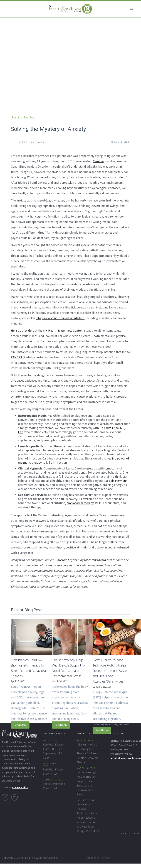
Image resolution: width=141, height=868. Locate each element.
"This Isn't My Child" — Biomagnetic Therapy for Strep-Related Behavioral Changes (88, 753)
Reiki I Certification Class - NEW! (54, 772)
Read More (20, 725)
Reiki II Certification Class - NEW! (54, 786)
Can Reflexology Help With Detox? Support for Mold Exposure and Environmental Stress (86, 783)
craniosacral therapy (80, 503)
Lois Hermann (118, 481)
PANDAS (16, 357)
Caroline (98, 161)
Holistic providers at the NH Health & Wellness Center (46, 331)
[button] (132, 9)
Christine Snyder (34, 142)
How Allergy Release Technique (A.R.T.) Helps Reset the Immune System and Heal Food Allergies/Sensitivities (88, 818)
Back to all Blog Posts (24, 117)
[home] (71, 9)
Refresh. (106, 858)
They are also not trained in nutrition (60, 318)
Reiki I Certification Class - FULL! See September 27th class (54, 751)
